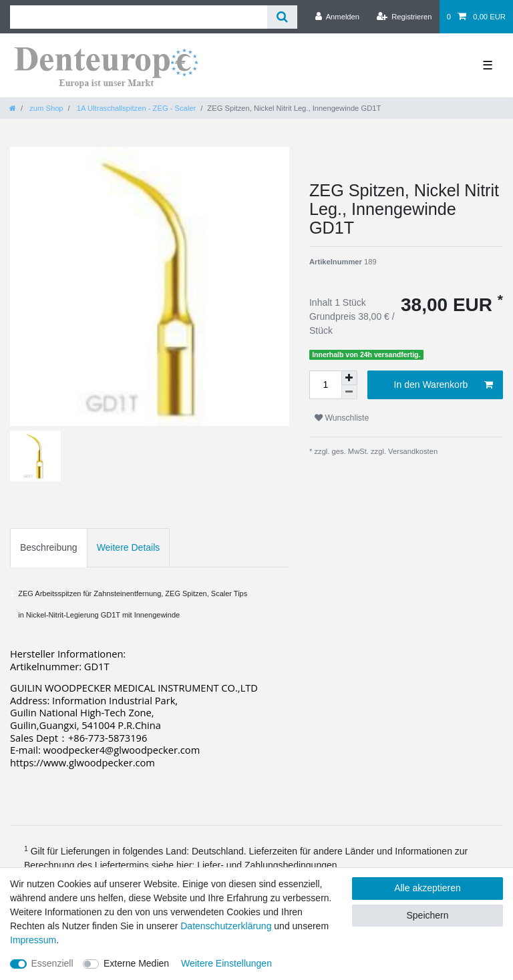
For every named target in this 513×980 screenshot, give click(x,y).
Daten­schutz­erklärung (226, 926)
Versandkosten (412, 451)
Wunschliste (342, 418)
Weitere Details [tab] (129, 547)
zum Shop (45, 108)
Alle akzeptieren (427, 888)
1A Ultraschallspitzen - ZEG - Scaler (136, 108)
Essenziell (52, 963)
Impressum (33, 940)
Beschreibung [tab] (49, 547)
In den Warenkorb (444, 385)
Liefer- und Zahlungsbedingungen (267, 865)
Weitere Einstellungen (226, 963)
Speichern (427, 915)
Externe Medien (136, 963)
